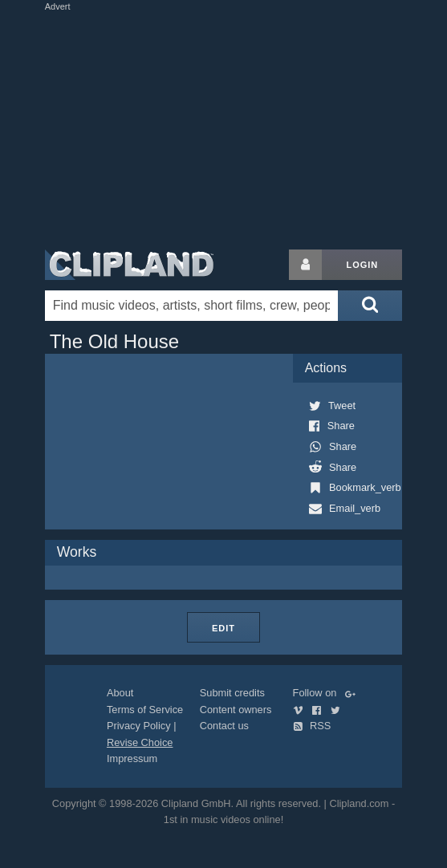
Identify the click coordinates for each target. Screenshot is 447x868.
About (120, 693)
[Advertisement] (233, 127)
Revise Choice (140, 742)
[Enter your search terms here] (191, 306)
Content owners (236, 710)
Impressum (132, 758)
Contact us (224, 726)
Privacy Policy (139, 726)
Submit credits (232, 693)
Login (362, 265)
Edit (223, 628)
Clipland (129, 265)
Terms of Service (145, 710)
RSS (312, 726)
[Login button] (306, 265)
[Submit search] (370, 306)
